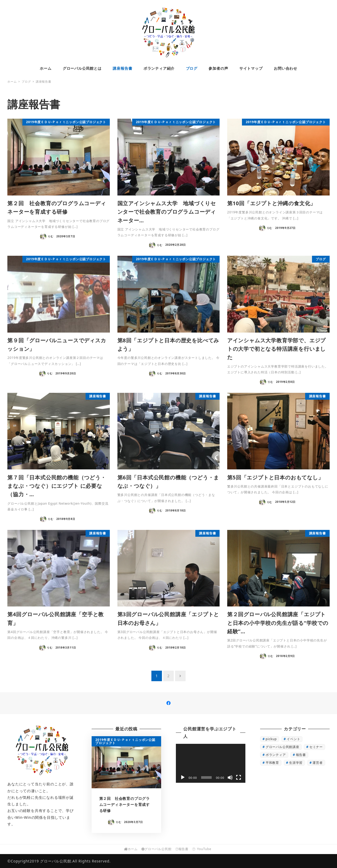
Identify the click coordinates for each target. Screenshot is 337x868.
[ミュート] (230, 777)
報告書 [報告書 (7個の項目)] (301, 755)
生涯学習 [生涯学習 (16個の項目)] (296, 763)
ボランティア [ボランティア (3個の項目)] (276, 755)
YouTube (203, 849)
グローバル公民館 (156, 849)
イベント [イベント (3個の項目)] (293, 739)
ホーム (131, 849)
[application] (210, 763)
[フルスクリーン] (239, 777)
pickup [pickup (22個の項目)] (271, 739)
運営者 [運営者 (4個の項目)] (318, 763)
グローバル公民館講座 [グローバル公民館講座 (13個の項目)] (283, 747)
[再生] (183, 777)
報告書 (182, 849)
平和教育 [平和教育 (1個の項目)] (272, 763)
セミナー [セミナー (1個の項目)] (316, 747)
